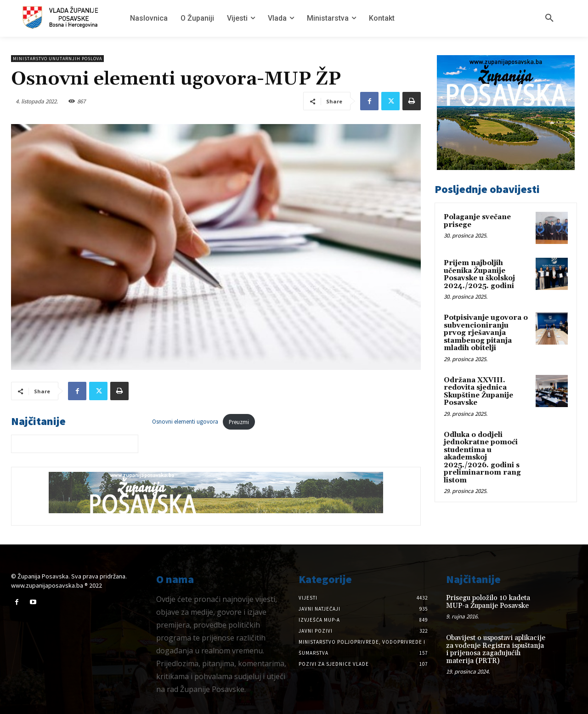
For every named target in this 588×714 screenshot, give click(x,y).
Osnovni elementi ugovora (185, 422)
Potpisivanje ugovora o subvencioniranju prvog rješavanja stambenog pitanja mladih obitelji (486, 333)
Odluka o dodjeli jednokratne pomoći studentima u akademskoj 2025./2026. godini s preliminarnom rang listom (482, 458)
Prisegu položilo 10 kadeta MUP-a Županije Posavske (488, 602)
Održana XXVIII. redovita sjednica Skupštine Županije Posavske (478, 392)
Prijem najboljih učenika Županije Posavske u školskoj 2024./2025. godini (479, 275)
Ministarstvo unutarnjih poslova (57, 59)
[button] (549, 18)
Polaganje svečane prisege (477, 221)
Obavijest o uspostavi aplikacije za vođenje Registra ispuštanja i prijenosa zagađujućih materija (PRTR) (496, 649)
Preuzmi (239, 422)
